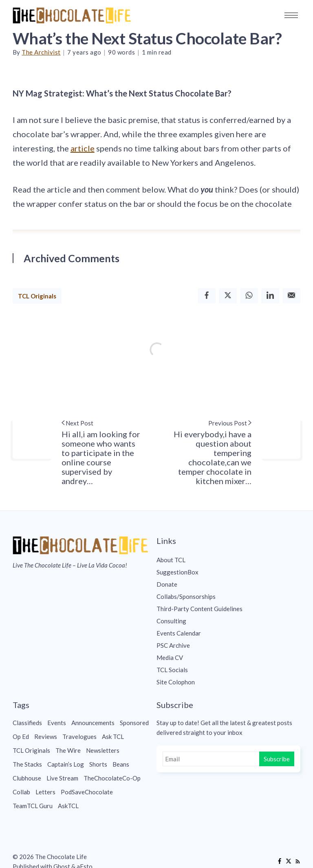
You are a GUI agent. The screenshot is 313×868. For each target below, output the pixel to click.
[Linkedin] (270, 296)
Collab (21, 792)
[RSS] (298, 861)
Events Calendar (179, 633)
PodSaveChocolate (87, 792)
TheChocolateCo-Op (112, 778)
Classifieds (27, 723)
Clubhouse (27, 778)
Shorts (98, 764)
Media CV (170, 658)
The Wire (68, 750)
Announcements (93, 723)
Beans (121, 764)
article (83, 148)
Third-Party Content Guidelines (199, 609)
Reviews (46, 736)
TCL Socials (172, 670)
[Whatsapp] (249, 296)
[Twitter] (228, 296)
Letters (45, 792)
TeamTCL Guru (33, 806)
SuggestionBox (177, 572)
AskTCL (68, 806)
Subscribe (277, 759)
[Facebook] (207, 296)
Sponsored (134, 723)
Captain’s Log (66, 764)
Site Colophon (176, 682)
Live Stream (62, 778)
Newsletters (103, 750)
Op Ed (21, 736)
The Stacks (27, 764)
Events (57, 723)
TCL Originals (37, 296)
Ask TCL (113, 736)
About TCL (171, 560)
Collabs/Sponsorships (186, 596)
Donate (167, 584)
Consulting (171, 621)
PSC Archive (173, 645)
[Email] (291, 296)
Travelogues (79, 736)
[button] (291, 15)
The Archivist (41, 52)
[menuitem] (228, 560)
